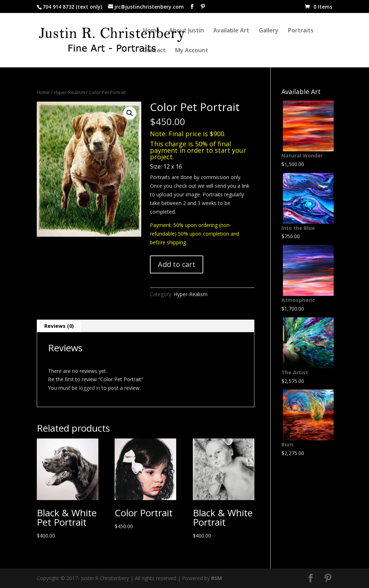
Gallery (269, 31)
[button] (130, 113)
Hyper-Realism (69, 92)
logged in (90, 388)
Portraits (301, 31)
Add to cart (177, 264)
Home (151, 31)
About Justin (186, 31)
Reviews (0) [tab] (59, 326)
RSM (217, 578)
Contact (154, 51)
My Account (192, 51)
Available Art (231, 31)
